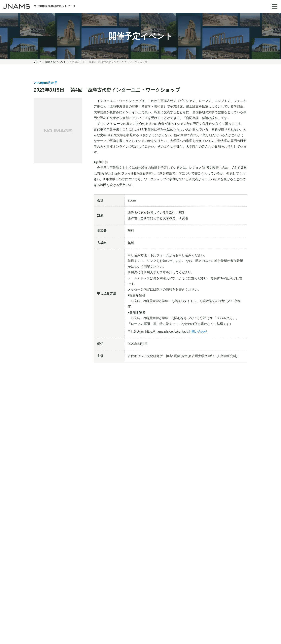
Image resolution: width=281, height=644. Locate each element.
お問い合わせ (198, 332)
